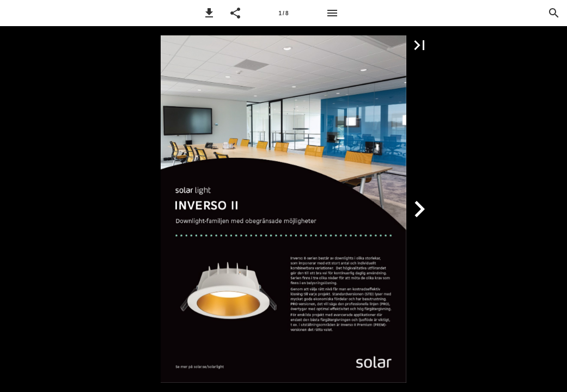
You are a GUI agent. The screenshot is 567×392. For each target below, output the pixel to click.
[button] (209, 13)
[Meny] (332, 13)
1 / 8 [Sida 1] (284, 13)
